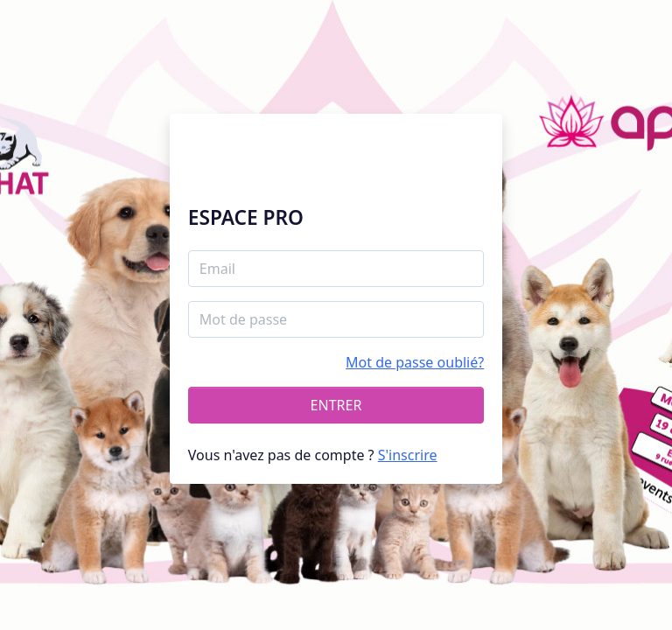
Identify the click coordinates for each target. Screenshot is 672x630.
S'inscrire (408, 455)
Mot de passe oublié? (415, 362)
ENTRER (336, 405)
